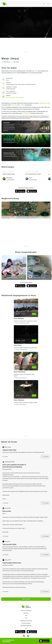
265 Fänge (14, 105)
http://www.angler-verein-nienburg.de (15, 97)
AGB (26, 615)
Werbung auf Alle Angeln (26, 621)
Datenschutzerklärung (26, 611)
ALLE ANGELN (26, 113)
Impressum (26, 613)
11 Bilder (22, 105)
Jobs (26, 618)
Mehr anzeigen (26, 599)
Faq (26, 628)
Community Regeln (26, 623)
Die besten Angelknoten (26, 626)
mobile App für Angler (44, 103)
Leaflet (3, 217)
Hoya (36, 71)
